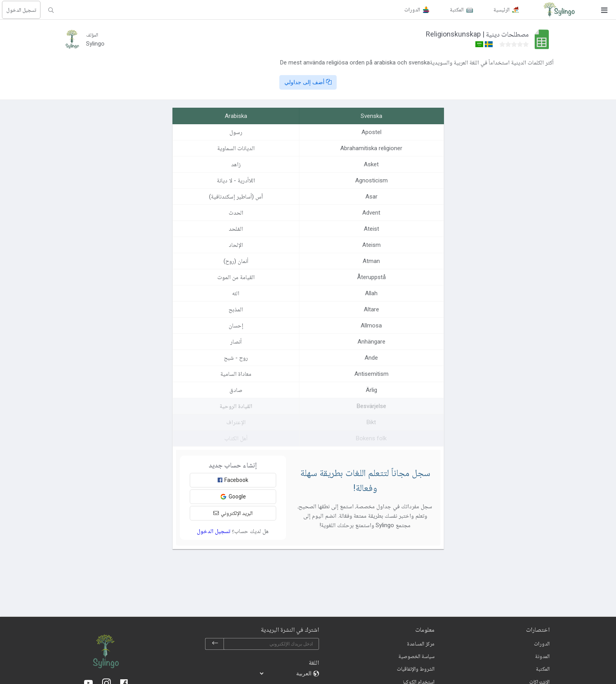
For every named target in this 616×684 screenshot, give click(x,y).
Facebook (233, 480)
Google (233, 497)
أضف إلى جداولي (308, 82)
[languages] (286, 673)
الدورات (542, 644)
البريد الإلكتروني (233, 513)
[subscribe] (215, 644)
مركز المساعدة (421, 644)
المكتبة (543, 669)
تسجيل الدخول (21, 10)
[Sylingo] (559, 10)
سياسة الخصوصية (416, 656)
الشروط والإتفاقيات (416, 669)
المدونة (542, 656)
